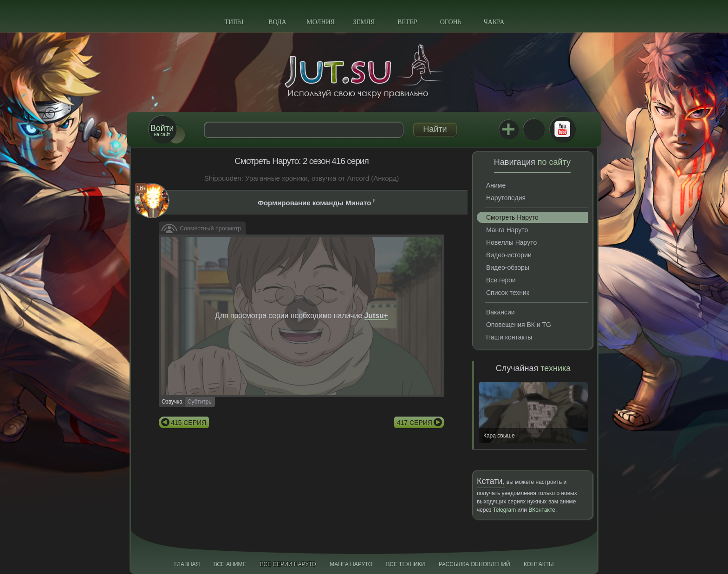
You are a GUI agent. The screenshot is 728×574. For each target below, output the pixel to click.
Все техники (405, 564)
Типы (234, 22)
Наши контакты (509, 337)
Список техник (508, 293)
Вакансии (500, 312)
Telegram (504, 510)
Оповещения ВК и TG (519, 325)
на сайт (162, 130)
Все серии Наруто (288, 564)
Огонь (451, 22)
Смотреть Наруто (512, 217)
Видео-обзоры (508, 267)
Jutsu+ (508, 129)
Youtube (562, 129)
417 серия (415, 423)
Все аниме (230, 564)
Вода (277, 22)
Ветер (407, 22)
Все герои (501, 280)
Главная (187, 564)
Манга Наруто (507, 230)
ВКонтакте (533, 129)
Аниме (496, 185)
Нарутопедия (506, 198)
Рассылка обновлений (474, 564)
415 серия (188, 423)
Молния (321, 22)
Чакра (494, 22)
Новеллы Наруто (511, 242)
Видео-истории (509, 255)
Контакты (539, 564)
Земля (364, 22)
